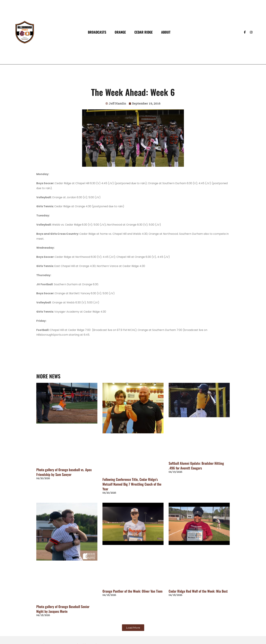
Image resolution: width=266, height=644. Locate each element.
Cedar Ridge (144, 32)
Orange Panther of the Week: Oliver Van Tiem (132, 591)
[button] (133, 628)
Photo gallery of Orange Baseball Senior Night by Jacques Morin (63, 609)
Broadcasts (97, 32)
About (166, 32)
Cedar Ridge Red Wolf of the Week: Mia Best (198, 591)
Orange (120, 32)
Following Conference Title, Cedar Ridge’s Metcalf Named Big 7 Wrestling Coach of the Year (132, 484)
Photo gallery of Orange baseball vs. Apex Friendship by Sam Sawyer (64, 472)
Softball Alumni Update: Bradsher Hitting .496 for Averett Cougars (196, 466)
